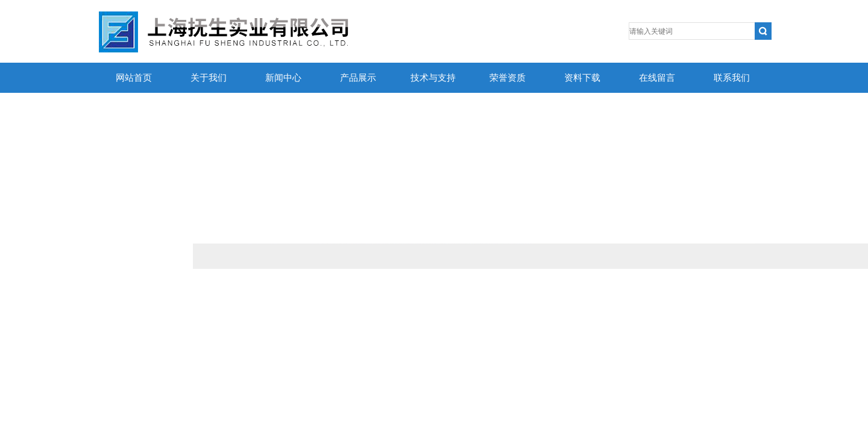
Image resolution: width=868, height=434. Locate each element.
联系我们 (732, 78)
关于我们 (209, 78)
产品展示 (358, 78)
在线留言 (657, 78)
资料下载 (582, 78)
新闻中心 (283, 78)
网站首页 (134, 78)
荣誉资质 (508, 78)
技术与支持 (433, 78)
